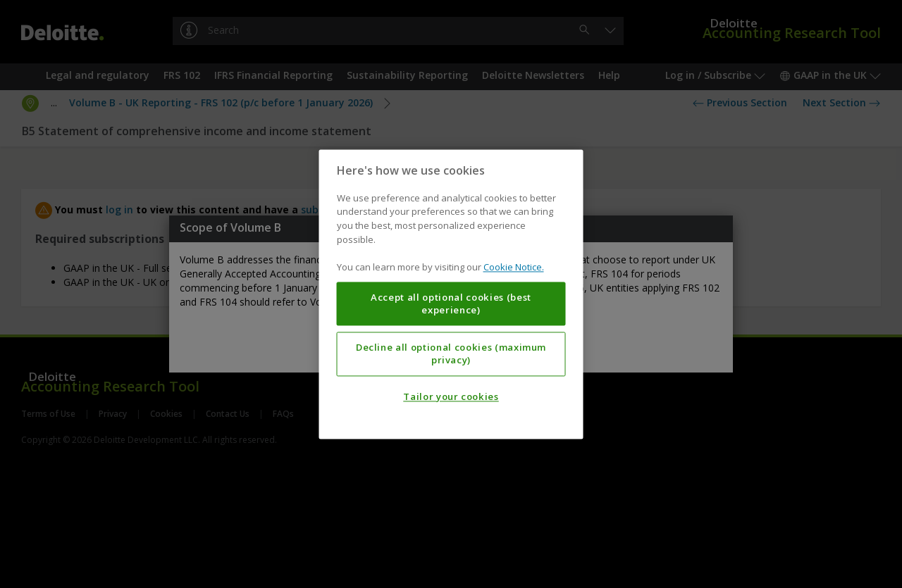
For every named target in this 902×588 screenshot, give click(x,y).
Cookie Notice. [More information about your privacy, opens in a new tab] (514, 267)
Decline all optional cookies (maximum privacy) (451, 354)
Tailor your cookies (451, 396)
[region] (451, 294)
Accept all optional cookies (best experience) (451, 304)
